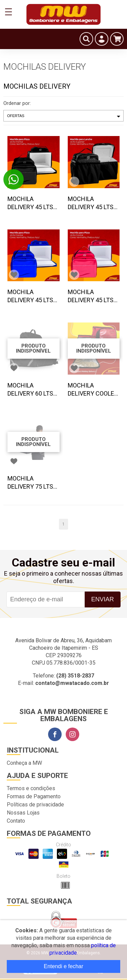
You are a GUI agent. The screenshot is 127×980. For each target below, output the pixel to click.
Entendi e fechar (63, 966)
